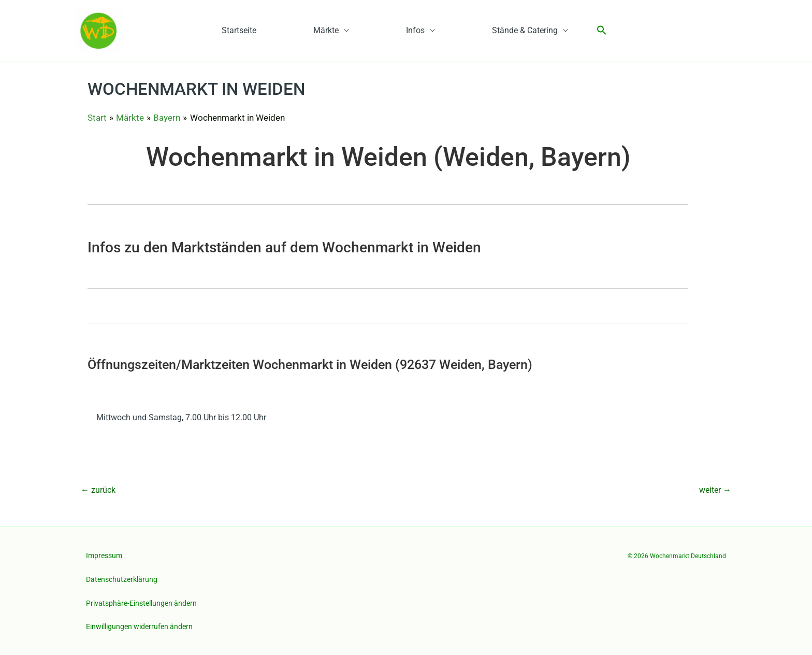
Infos (415, 30)
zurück (98, 490)
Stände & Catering (525, 30)
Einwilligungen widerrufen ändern (139, 626)
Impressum (104, 556)
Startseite (239, 30)
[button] (602, 31)
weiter (715, 490)
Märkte (326, 30)
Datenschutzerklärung (122, 579)
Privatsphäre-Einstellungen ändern (141, 603)
